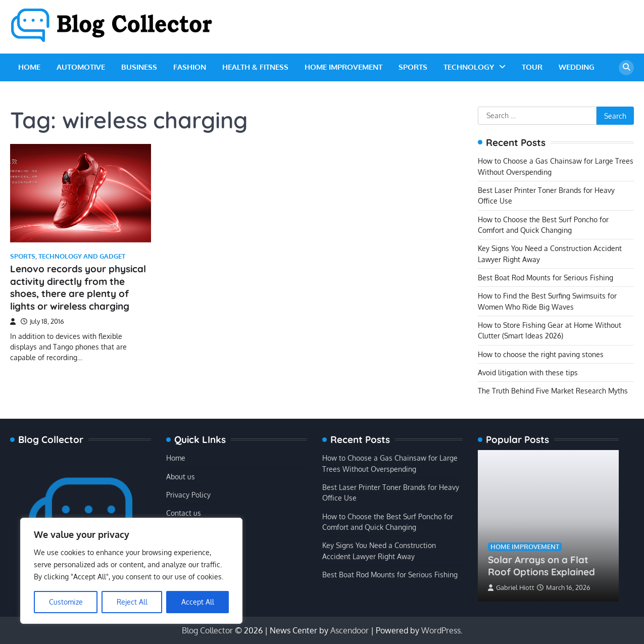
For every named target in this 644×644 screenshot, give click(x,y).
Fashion (190, 67)
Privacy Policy (188, 494)
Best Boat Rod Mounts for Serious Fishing (546, 277)
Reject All (132, 602)
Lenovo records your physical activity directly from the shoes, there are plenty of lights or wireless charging (78, 287)
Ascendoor (350, 630)
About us (181, 476)
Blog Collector (207, 630)
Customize (66, 602)
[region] (131, 571)
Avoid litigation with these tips (528, 372)
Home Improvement (343, 67)
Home (29, 67)
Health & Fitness (255, 67)
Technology (469, 67)
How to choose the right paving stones (541, 354)
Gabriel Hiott (511, 587)
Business (139, 67)
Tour (532, 67)
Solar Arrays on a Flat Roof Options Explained (541, 566)
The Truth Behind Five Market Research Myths (553, 390)
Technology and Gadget (82, 256)
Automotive (81, 67)
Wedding (577, 67)
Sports (413, 67)
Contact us (184, 513)
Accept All (198, 602)
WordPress (441, 630)
